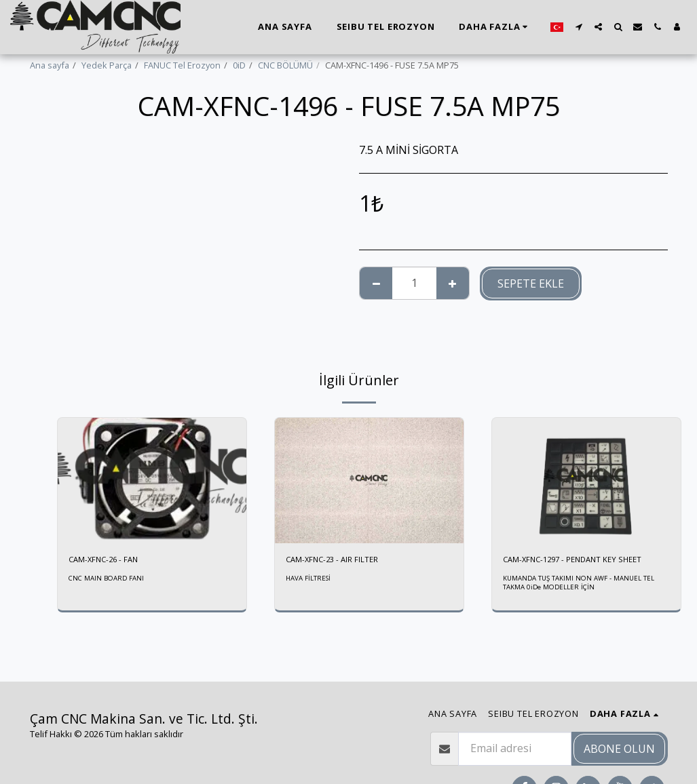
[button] (579, 27)
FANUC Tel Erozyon (182, 65)
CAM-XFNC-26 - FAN (107, 560)
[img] (152, 481)
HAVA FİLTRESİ (309, 580)
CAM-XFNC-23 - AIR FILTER (336, 560)
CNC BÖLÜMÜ (285, 65)
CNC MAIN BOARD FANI (108, 580)
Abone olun (619, 749)
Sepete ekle (531, 283)
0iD (239, 65)
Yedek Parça (107, 65)
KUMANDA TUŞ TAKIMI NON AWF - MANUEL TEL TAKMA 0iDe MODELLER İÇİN (581, 584)
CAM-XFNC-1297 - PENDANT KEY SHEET (579, 560)
